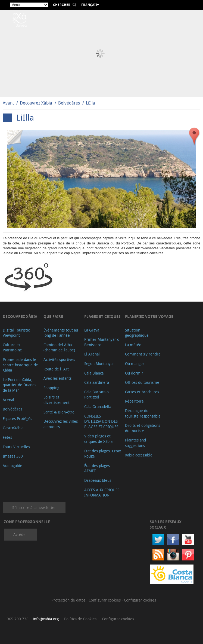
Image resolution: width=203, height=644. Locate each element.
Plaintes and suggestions (135, 443)
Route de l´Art (56, 369)
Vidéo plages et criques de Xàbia (98, 439)
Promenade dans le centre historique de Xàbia (20, 365)
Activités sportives (59, 359)
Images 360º (13, 456)
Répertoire (134, 401)
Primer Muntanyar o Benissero (102, 342)
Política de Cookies (80, 619)
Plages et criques (102, 316)
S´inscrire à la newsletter (34, 507)
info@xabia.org (46, 619)
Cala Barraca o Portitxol (96, 395)
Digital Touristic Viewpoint (16, 333)
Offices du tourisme (142, 382)
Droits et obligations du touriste (143, 428)
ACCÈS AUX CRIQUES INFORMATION (102, 493)
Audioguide (13, 466)
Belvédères (69, 103)
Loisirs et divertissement (57, 400)
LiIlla (90, 103)
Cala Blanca (94, 373)
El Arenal (92, 354)
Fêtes (7, 437)
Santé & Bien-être (59, 412)
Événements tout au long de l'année (61, 333)
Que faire (53, 316)
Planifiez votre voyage (149, 316)
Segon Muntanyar (99, 364)
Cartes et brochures (142, 392)
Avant (8, 103)
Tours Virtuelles (16, 447)
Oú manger (135, 364)
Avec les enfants (57, 378)
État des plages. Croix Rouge (103, 454)
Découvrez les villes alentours (61, 424)
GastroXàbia (13, 428)
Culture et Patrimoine (12, 347)
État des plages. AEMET (98, 468)
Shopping (51, 388)
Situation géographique (137, 333)
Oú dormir (134, 373)
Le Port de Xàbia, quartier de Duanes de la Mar (19, 385)
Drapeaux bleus (98, 480)
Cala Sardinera (97, 382)
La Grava (92, 330)
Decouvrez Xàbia (36, 103)
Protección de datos (69, 600)
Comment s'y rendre (143, 354)
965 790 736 (18, 619)
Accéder (20, 534)
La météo (133, 345)
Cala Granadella (98, 407)
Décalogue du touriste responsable (143, 413)
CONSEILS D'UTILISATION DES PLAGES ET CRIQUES (101, 421)
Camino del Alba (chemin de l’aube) (59, 347)
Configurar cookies (105, 600)
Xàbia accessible (139, 455)
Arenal (8, 400)
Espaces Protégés (17, 418)
